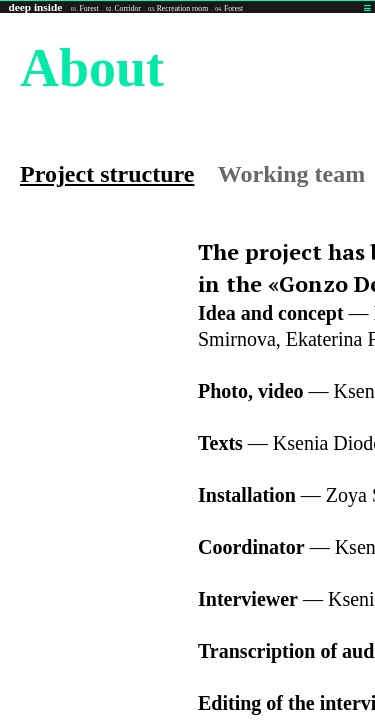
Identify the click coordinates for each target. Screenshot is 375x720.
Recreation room (178, 8)
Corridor (123, 8)
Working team (291, 174)
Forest (85, 8)
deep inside (35, 7)
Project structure (107, 174)
